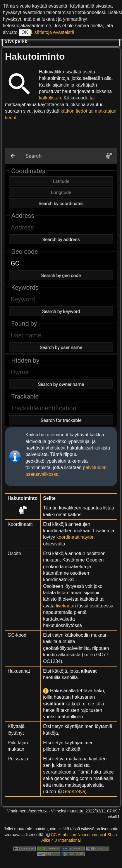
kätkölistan (50, 98)
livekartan (66, 606)
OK (25, 32)
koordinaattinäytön (76, 537)
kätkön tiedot (74, 111)
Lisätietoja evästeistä (53, 32)
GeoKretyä (74, 792)
